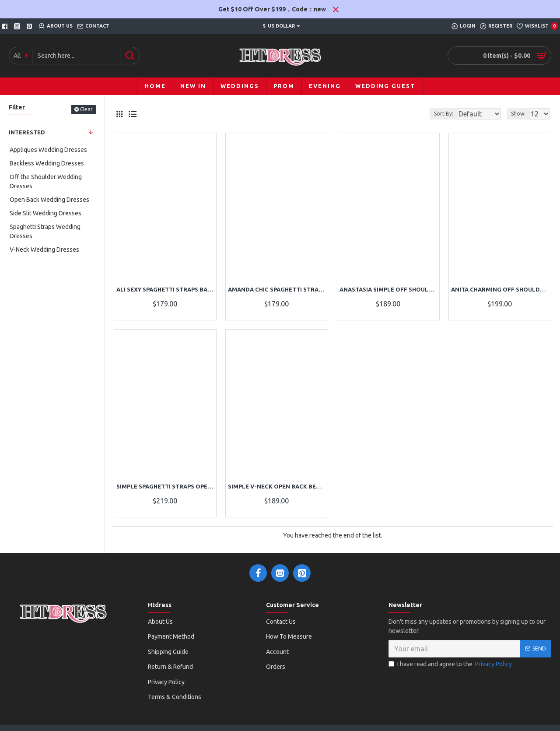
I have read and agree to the (451, 664)
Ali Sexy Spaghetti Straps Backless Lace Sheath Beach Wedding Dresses (165, 289)
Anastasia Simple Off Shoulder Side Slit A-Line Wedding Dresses (388, 289)
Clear (86, 109)
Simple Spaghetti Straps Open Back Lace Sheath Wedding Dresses (165, 486)
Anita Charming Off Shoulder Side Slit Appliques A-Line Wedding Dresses (500, 289)
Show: (521, 114)
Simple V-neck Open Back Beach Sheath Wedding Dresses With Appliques (277, 486)
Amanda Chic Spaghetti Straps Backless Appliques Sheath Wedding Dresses (277, 289)
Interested (27, 132)
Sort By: (437, 114)
